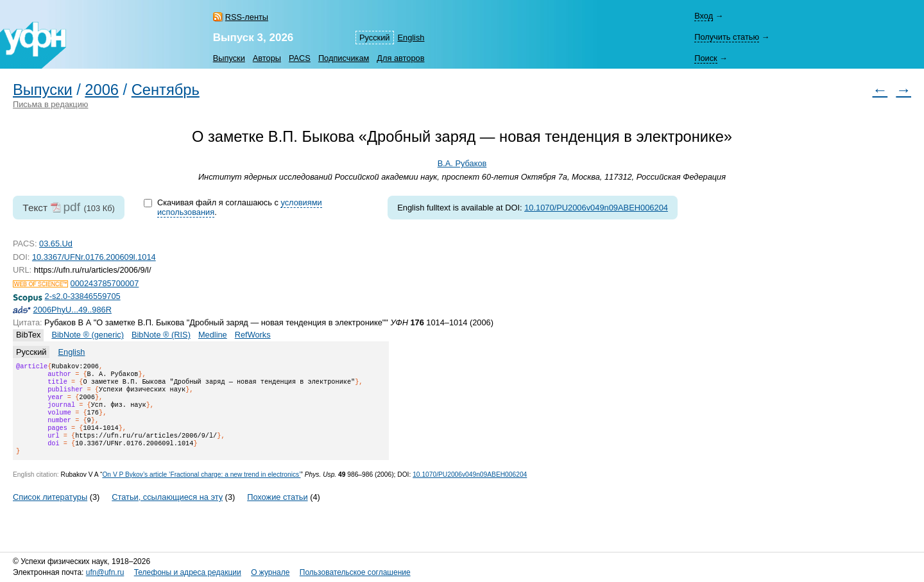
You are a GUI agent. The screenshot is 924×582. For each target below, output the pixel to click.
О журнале (270, 572)
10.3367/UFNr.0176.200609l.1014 (94, 257)
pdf (72, 207)
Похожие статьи (277, 512)
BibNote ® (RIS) (161, 335)
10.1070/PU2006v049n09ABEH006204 (596, 208)
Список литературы (50, 512)
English (411, 38)
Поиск (706, 58)
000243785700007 (105, 283)
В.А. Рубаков (462, 163)
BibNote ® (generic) (88, 335)
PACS (300, 58)
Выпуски (229, 58)
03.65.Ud (56, 244)
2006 (102, 90)
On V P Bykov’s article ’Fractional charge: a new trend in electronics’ (201, 490)
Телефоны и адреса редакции (188, 572)
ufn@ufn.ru (105, 572)
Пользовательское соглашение (355, 572)
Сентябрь (166, 90)
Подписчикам (344, 58)
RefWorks (253, 335)
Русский (374, 38)
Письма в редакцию (50, 104)
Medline (213, 335)
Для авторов (400, 58)
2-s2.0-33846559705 (83, 296)
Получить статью (727, 37)
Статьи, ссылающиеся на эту (167, 512)
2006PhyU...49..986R (73, 310)
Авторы (267, 58)
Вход (704, 16)
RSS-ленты (247, 17)
